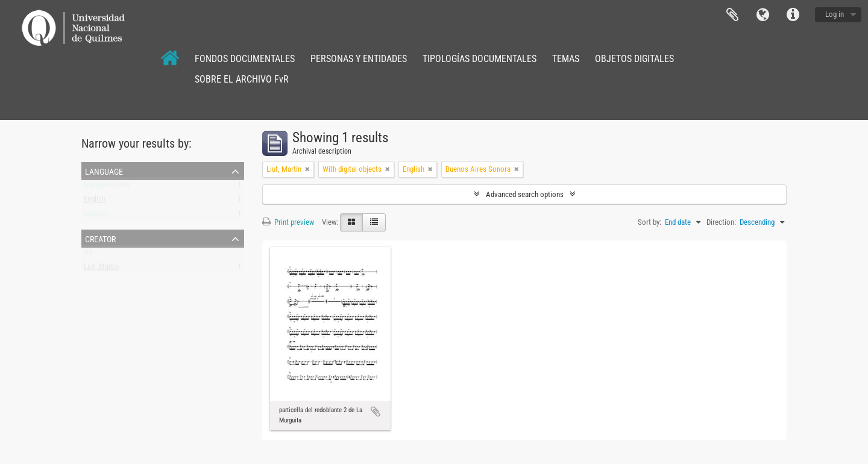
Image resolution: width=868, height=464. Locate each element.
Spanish (96, 216)
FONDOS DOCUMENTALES (245, 59)
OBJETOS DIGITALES (634, 59)
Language (763, 15)
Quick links (793, 15)
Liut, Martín (101, 269)
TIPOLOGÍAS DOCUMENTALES (480, 59)
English (95, 202)
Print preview (288, 222)
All (88, 255)
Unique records (107, 187)
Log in (835, 14)
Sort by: (649, 222)
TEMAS (566, 59)
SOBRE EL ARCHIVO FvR (242, 79)
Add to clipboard (376, 412)
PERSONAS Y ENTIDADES (359, 59)
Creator (100, 238)
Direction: (721, 222)
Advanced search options (525, 194)
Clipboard (732, 15)
